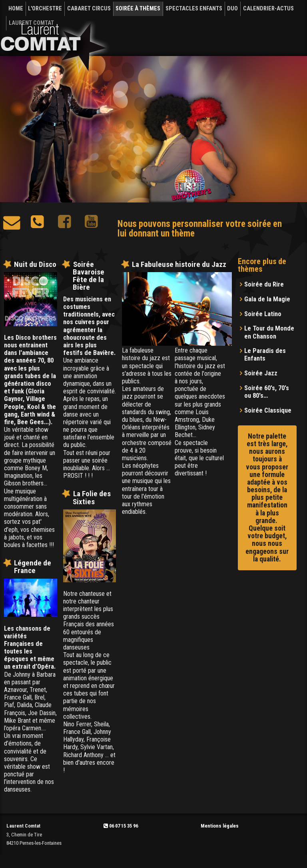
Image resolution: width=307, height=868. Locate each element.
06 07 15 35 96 (121, 826)
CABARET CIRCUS (89, 9)
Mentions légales (220, 826)
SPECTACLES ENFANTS (194, 9)
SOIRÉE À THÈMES (138, 9)
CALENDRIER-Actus (268, 9)
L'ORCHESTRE (45, 9)
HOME (16, 9)
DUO (232, 9)
